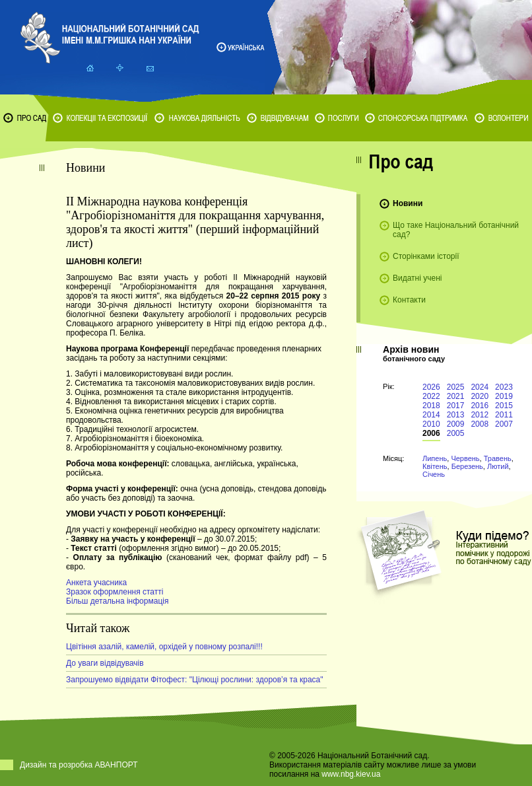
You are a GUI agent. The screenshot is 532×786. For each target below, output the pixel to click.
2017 (456, 406)
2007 (504, 424)
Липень (435, 458)
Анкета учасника (96, 583)
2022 (431, 396)
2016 (480, 406)
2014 (431, 415)
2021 (456, 396)
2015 (504, 406)
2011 (504, 415)
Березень (467, 466)
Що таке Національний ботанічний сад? (456, 230)
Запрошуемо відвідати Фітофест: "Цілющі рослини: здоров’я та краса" (195, 680)
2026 (431, 387)
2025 (456, 387)
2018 (431, 406)
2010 (431, 424)
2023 (504, 387)
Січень (434, 474)
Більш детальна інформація (117, 601)
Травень (498, 458)
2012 (480, 415)
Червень (465, 458)
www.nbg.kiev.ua (351, 774)
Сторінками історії (426, 256)
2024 (480, 387)
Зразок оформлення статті (115, 592)
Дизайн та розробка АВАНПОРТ (79, 765)
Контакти (409, 300)
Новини (408, 203)
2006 (431, 433)
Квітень (435, 466)
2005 (456, 433)
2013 (456, 415)
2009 (456, 424)
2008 (480, 424)
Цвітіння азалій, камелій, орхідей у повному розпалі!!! (164, 647)
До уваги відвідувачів (105, 663)
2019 (504, 396)
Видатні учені (417, 278)
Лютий (498, 466)
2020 (480, 396)
